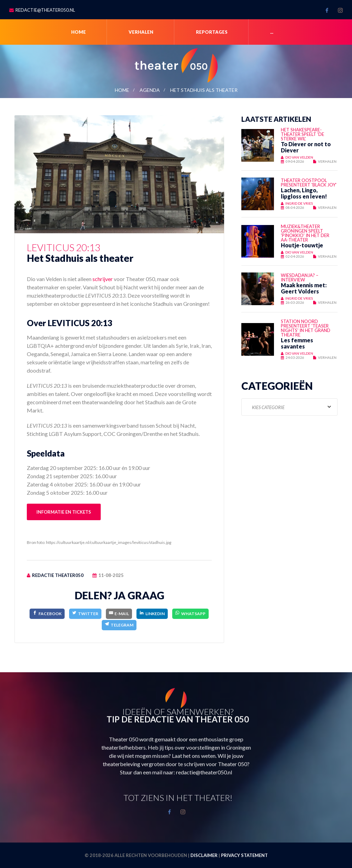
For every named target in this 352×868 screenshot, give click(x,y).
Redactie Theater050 (58, 575)
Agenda (150, 90)
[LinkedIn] (152, 614)
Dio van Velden (299, 157)
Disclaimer (204, 855)
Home (79, 32)
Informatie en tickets (64, 512)
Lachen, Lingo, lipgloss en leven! (304, 193)
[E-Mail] (119, 614)
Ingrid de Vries (299, 203)
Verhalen (141, 32)
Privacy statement (244, 855)
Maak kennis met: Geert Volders (304, 288)
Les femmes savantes (297, 343)
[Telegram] (119, 625)
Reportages (212, 32)
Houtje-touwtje (302, 245)
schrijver (103, 279)
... (272, 32)
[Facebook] (47, 614)
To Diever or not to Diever (306, 147)
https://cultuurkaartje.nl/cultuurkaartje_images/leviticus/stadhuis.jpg (109, 542)
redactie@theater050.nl (45, 10)
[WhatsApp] (190, 614)
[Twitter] (85, 614)
